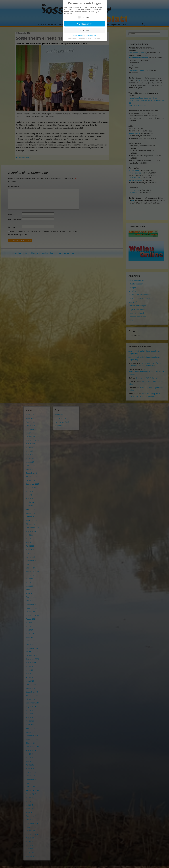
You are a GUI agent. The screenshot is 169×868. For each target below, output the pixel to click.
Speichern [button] (84, 30)
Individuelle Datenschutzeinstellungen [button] (84, 35)
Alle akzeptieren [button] (85, 24)
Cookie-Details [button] (73, 38)
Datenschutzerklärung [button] (86, 38)
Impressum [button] (97, 38)
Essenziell (84, 17)
